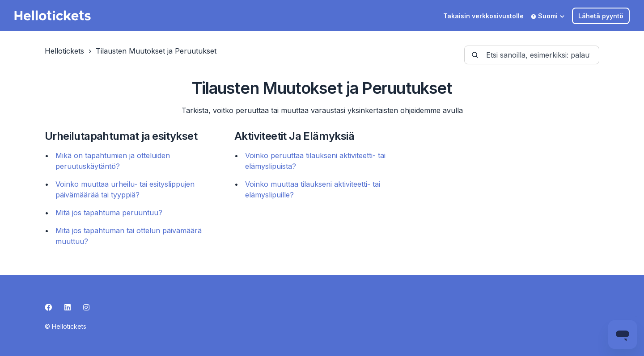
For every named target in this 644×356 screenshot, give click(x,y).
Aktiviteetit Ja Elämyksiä (294, 136)
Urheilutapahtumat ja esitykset (121, 136)
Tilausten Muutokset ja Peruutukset (156, 51)
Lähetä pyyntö (601, 16)
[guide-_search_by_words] (532, 55)
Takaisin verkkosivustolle (483, 16)
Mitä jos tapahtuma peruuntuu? (109, 213)
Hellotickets (64, 51)
